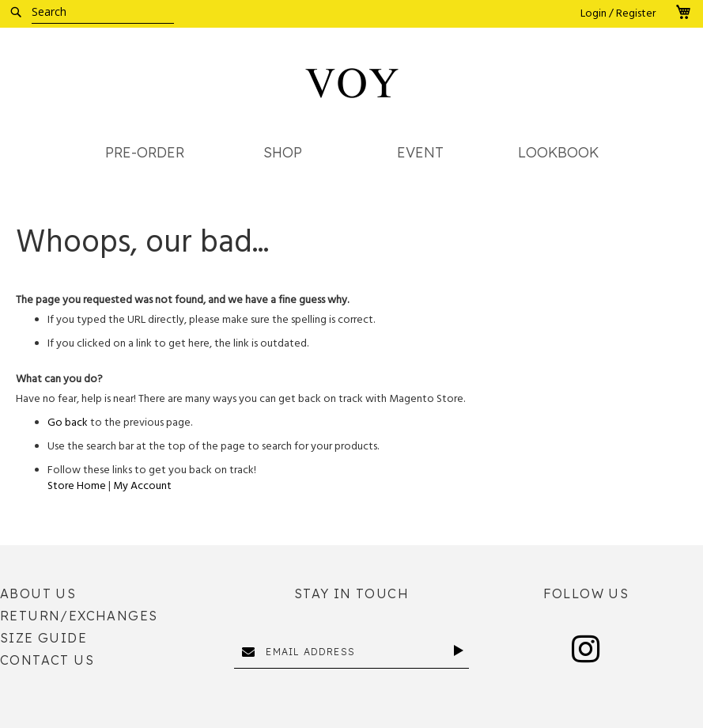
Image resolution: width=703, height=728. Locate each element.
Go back (68, 423)
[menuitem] (145, 153)
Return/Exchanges (79, 616)
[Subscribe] (461, 650)
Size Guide (43, 638)
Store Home (77, 486)
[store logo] (352, 83)
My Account (142, 486)
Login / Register (618, 14)
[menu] (351, 157)
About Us (38, 593)
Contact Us (47, 660)
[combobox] (103, 12)
